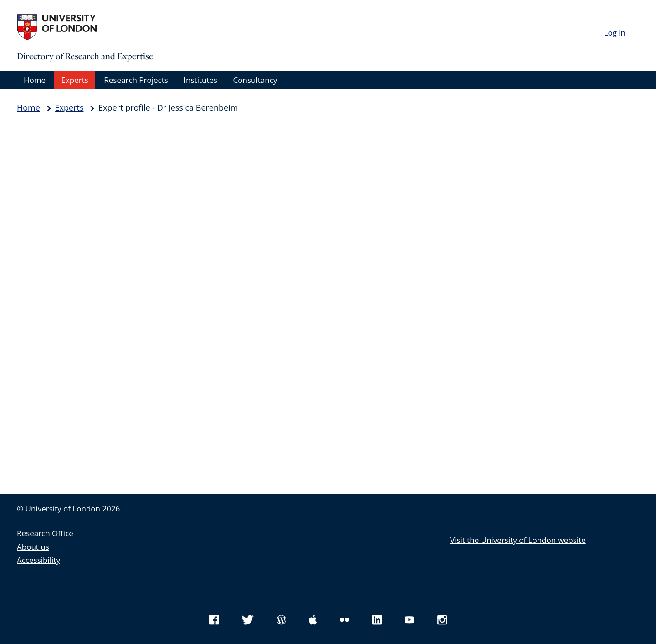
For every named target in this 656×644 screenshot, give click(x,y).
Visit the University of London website (518, 540)
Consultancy (255, 80)
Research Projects (136, 80)
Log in (615, 33)
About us (33, 547)
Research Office (45, 533)
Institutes (200, 80)
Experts (74, 80)
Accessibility (38, 560)
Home (35, 80)
